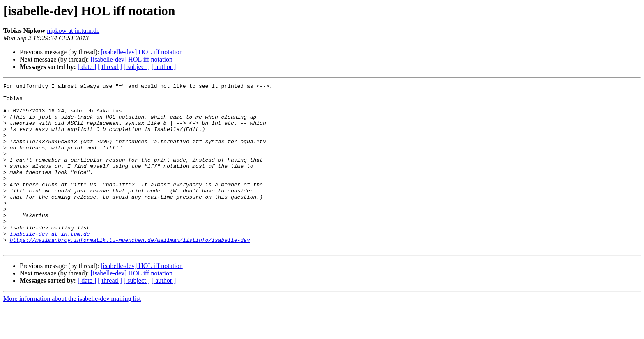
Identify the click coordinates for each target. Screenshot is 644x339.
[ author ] (164, 67)
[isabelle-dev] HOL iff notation (142, 52)
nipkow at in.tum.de (73, 31)
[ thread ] (110, 67)
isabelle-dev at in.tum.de (50, 264)
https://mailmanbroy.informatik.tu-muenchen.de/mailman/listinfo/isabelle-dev (130, 272)
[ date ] (87, 67)
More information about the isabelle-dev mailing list (72, 332)
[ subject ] (137, 67)
